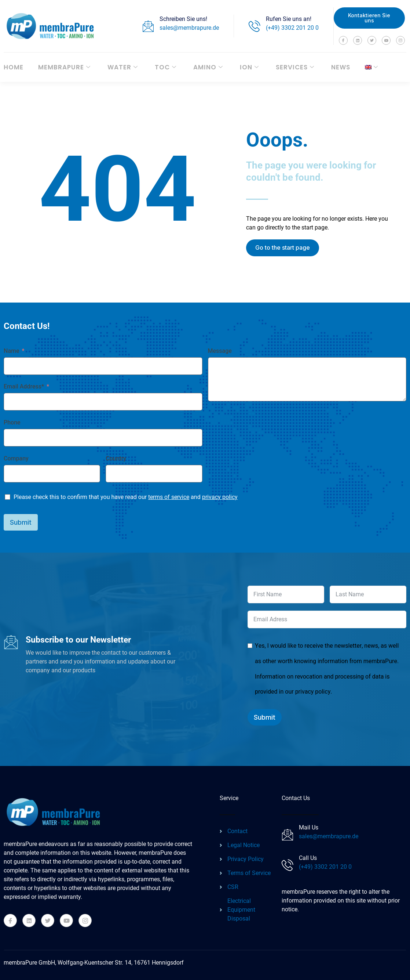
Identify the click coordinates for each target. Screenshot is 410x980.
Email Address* (24, 387)
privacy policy (220, 497)
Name (12, 351)
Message (220, 351)
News (341, 67)
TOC (166, 67)
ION (249, 67)
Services (295, 67)
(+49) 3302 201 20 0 (292, 28)
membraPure (64, 67)
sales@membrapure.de (189, 28)
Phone (12, 423)
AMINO (208, 67)
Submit (21, 522)
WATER (123, 67)
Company (16, 459)
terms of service (169, 497)
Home (14, 67)
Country (116, 459)
